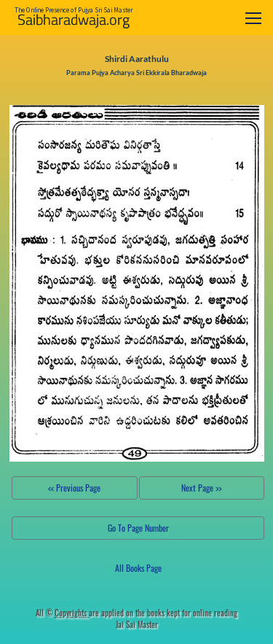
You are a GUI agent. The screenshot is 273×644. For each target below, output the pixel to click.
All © (62, 613)
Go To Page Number (138, 528)
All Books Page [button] (138, 568)
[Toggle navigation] (253, 18)
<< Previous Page (74, 488)
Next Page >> (201, 488)
